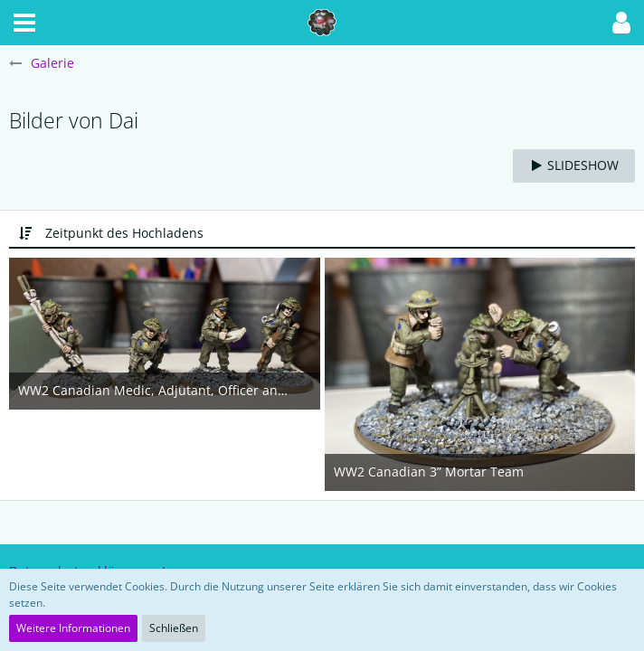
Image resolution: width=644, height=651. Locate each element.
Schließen (174, 628)
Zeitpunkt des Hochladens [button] (124, 233)
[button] (24, 23)
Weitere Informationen (73, 628)
